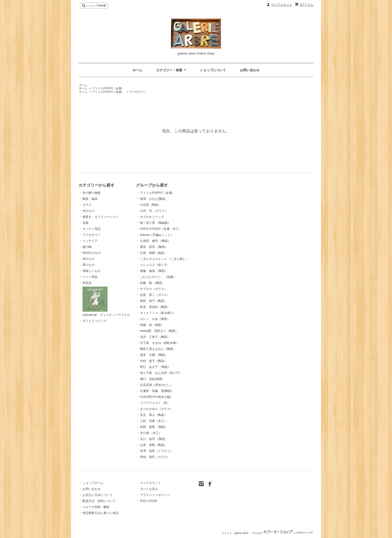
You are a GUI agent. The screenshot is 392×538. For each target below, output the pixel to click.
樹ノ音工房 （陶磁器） (155, 223)
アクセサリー (137, 92)
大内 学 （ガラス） (154, 211)
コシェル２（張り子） (155, 265)
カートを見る (149, 489)
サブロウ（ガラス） (153, 289)
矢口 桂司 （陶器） (154, 439)
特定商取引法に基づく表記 (100, 513)
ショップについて (213, 70)
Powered (283, 533)
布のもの (88, 259)
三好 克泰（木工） (153, 421)
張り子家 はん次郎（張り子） (161, 373)
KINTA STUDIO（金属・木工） (161, 229)
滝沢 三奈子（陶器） (155, 337)
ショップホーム (93, 483)
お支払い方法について (97, 495)
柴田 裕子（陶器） (153, 301)
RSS (143, 501)
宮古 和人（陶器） (153, 415)
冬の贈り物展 (91, 193)
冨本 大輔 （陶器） (154, 355)
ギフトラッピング (94, 321)
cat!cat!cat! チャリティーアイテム (106, 302)
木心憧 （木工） (151, 433)
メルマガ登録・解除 (96, 507)
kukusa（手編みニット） (157, 235)
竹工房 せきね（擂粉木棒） (159, 343)
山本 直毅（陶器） (153, 445)
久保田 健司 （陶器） (155, 241)
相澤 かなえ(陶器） (154, 199)
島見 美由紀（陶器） (155, 307)
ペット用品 (90, 277)
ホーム (137, 70)
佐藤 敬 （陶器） (152, 283)
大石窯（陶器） (150, 205)
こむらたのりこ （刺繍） (158, 277)
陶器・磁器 (90, 199)
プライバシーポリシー (155, 495)
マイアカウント (282, 5)
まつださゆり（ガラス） (156, 409)
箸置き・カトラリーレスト (100, 217)
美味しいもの (91, 271)
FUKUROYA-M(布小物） (156, 397)
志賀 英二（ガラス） (155, 295)
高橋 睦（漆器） (152, 325)
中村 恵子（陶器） (153, 361)
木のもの (88, 211)
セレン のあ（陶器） (155, 319)
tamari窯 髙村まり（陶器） (159, 331)
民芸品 (87, 283)
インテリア (90, 241)
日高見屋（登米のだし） (156, 385)
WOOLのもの (92, 253)
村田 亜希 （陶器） (154, 427)
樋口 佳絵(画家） (152, 379)
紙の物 (87, 247)
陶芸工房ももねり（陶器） (158, 349)
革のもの (88, 265)
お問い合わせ (250, 70)
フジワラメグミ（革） (155, 403)
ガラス (87, 205)
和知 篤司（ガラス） (155, 457)
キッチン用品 (91, 229)
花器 (85, 223)
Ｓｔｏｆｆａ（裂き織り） (158, 313)
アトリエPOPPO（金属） (108, 88)
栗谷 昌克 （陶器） (154, 247)
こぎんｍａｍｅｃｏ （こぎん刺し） (164, 259)
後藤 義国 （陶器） (154, 271)
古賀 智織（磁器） (153, 253)
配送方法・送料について (99, 501)
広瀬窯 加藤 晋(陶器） (157, 391)
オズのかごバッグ (152, 217)
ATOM (153, 501)
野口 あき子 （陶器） (155, 367)
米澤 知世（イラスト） (156, 451)
